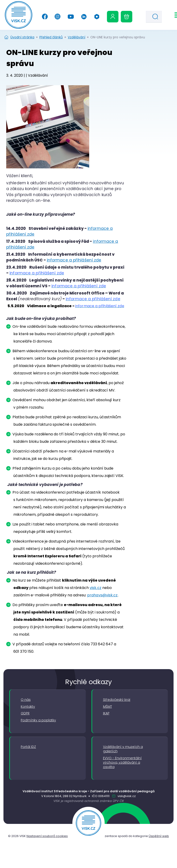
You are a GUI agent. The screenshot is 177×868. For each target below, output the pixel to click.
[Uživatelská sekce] (113, 17)
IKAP (106, 713)
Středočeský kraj (117, 700)
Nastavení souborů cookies (47, 836)
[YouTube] (71, 17)
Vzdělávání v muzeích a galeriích (123, 749)
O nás (26, 700)
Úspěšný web (159, 836)
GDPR (25, 713)
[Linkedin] (84, 17)
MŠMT (108, 707)
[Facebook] (45, 17)
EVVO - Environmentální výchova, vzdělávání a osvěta (122, 763)
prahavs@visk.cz (102, 595)
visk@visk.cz (126, 796)
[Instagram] (58, 17)
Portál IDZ (28, 747)
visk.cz (96, 588)
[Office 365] (97, 17)
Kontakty (28, 707)
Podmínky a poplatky (38, 720)
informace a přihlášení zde (74, 260)
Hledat (156, 17)
